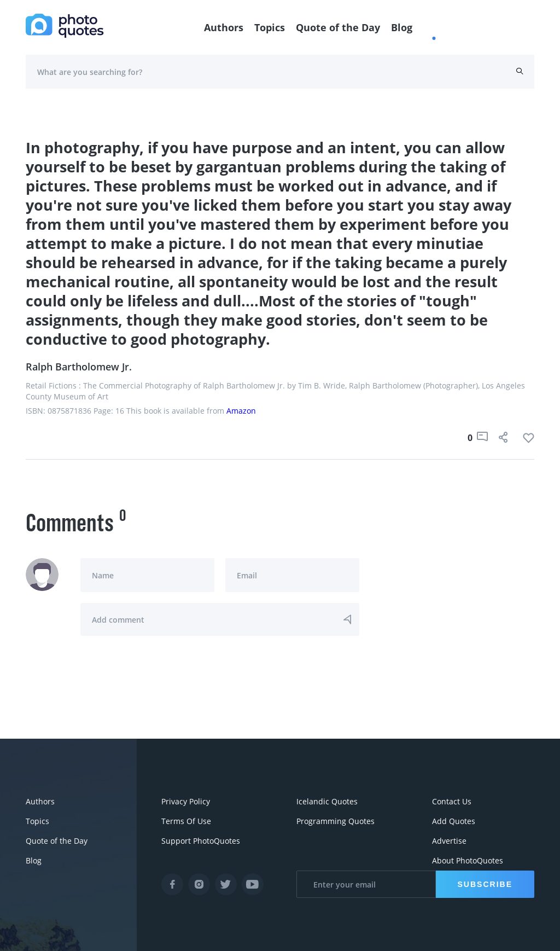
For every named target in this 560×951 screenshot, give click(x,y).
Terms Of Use (186, 821)
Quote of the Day (338, 27)
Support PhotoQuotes (201, 841)
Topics (270, 27)
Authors (224, 27)
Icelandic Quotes (327, 801)
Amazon (241, 411)
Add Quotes (454, 821)
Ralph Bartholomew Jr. (79, 367)
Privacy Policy (186, 801)
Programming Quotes (336, 821)
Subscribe (485, 884)
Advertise (449, 841)
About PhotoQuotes (468, 860)
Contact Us (452, 801)
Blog (402, 27)
